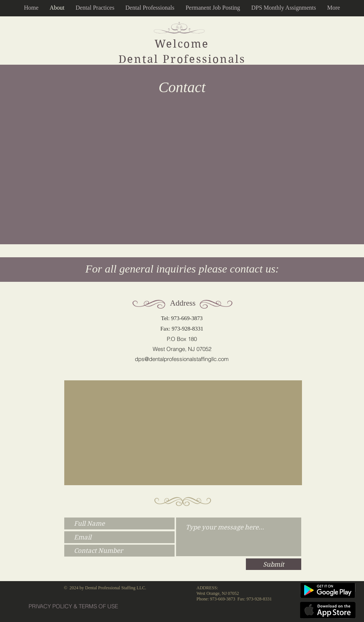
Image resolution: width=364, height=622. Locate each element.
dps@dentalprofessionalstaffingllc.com (182, 359)
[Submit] (274, 564)
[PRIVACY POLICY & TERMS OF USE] (73, 606)
